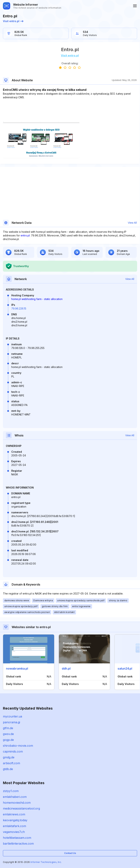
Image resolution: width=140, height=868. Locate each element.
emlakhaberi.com (15, 797)
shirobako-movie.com (18, 746)
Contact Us (70, 853)
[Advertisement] (70, 110)
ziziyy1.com (11, 791)
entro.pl (25, 235)
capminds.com (13, 751)
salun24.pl (125, 668)
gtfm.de (8, 728)
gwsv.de (8, 734)
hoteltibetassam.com (17, 838)
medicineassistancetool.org (21, 808)
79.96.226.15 (19, 308)
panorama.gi (11, 722)
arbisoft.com (11, 763)
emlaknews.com (14, 814)
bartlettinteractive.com (18, 844)
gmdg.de (9, 757)
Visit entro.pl (13, 21)
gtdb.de (8, 769)
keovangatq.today (15, 820)
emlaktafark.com (14, 826)
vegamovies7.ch (14, 832)
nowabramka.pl (17, 668)
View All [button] (132, 223)
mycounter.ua (12, 716)
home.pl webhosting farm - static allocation (37, 299)
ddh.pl (66, 668)
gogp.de (8, 740)
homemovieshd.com (17, 803)
